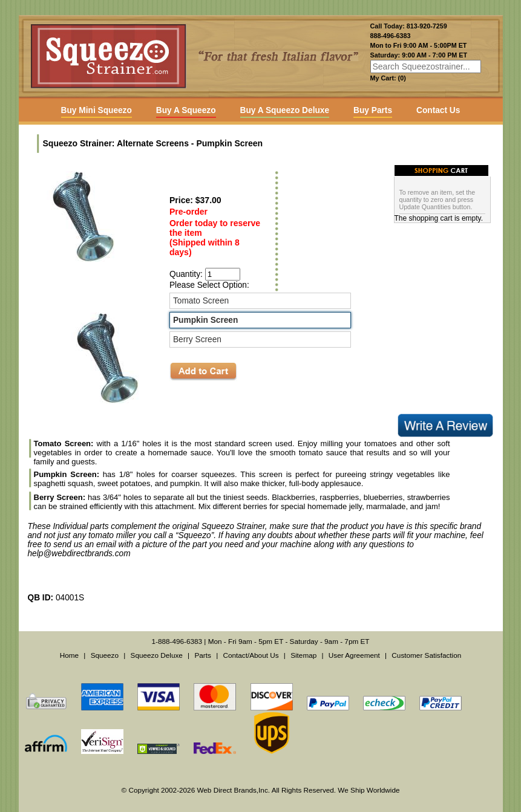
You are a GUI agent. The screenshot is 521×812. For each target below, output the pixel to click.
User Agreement (354, 655)
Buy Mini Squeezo (97, 110)
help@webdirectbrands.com (79, 554)
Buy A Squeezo (186, 110)
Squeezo (105, 655)
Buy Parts (373, 110)
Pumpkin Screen (205, 320)
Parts (202, 655)
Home (69, 655)
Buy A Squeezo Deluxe (285, 110)
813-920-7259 (427, 26)
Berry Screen (197, 339)
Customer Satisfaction (426, 655)
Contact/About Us (251, 655)
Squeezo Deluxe (157, 655)
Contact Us (438, 110)
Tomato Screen (201, 301)
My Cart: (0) (388, 78)
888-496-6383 (391, 36)
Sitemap (303, 655)
